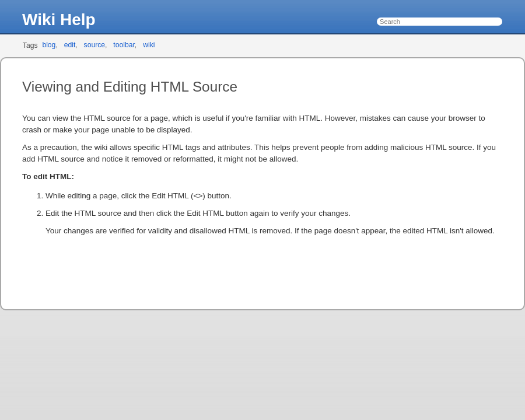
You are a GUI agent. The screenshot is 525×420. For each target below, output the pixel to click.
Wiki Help (59, 20)
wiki (149, 45)
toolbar (124, 45)
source (95, 45)
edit (70, 45)
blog (49, 45)
